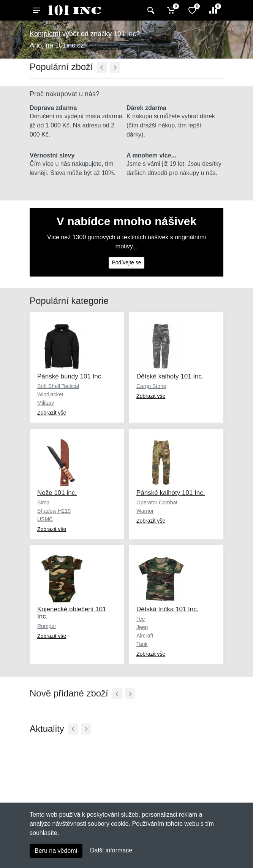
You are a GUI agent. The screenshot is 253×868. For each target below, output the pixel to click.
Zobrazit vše (52, 413)
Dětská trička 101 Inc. (167, 609)
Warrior (145, 511)
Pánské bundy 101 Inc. (70, 376)
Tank (142, 644)
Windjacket (50, 394)
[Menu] (36, 10)
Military (46, 403)
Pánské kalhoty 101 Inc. (171, 493)
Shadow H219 (54, 511)
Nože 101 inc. (57, 493)
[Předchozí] (102, 67)
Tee (141, 619)
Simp (43, 502)
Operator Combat (157, 502)
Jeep (142, 627)
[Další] (115, 67)
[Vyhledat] (150, 10)
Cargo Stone (151, 386)
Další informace (111, 850)
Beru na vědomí (56, 851)
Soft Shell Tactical (58, 386)
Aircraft (145, 636)
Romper (47, 626)
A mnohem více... (151, 155)
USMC (45, 519)
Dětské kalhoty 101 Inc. (170, 376)
